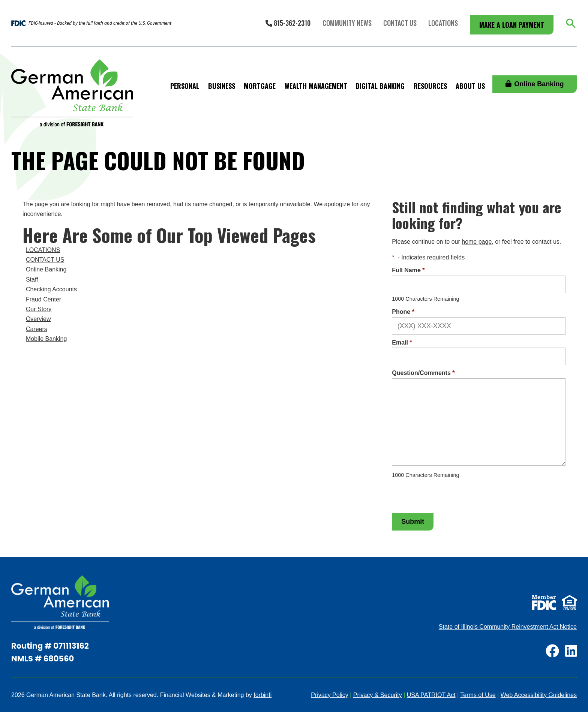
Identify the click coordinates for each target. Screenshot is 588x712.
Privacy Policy (330, 695)
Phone (403, 312)
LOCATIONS (43, 250)
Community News (347, 23)
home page (477, 242)
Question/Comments (423, 373)
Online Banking (535, 84)
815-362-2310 (288, 23)
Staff (32, 280)
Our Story (39, 309)
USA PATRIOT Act (431, 695)
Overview (38, 319)
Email (402, 343)
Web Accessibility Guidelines (539, 695)
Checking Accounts (51, 289)
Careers (37, 329)
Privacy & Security (378, 695)
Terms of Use (478, 695)
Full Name (408, 270)
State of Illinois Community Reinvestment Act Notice (508, 627)
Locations (443, 23)
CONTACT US (45, 260)
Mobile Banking (46, 339)
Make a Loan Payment (512, 25)
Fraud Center (43, 299)
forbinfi (262, 695)
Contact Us (400, 23)
